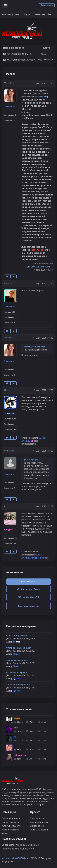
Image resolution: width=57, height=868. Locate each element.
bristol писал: (31, 460)
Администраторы (39, 822)
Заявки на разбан (43, 14)
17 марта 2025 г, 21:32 (43, 506)
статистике (41, 97)
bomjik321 (9, 451)
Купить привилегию (12, 826)
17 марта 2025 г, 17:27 (43, 451)
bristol (7, 390)
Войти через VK (29, 597)
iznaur (17, 691)
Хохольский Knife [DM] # (14, 858)
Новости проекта (10, 822)
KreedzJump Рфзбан (17, 636)
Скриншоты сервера (17, 672)
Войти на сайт (47, 5)
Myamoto (18, 678)
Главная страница (11, 14)
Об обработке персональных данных (20, 845)
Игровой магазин (10, 830)
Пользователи (37, 818)
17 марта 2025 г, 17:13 (43, 83)
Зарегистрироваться (28, 606)
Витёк (16, 654)
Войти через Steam (29, 589)
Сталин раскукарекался (19, 648)
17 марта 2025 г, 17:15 (43, 283)
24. (6, 506)
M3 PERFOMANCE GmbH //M (18, 83)
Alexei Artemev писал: (35, 347)
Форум (27, 14)
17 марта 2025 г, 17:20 (43, 390)
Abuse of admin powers (18, 685)
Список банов (37, 826)
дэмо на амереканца (17, 660)
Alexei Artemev (12, 283)
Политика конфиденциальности (18, 849)
